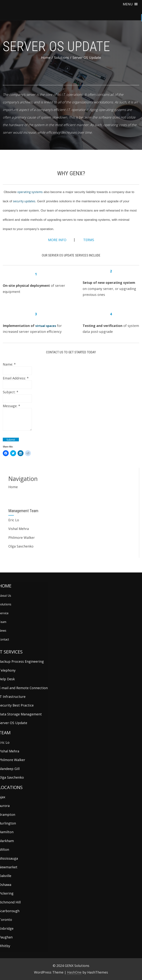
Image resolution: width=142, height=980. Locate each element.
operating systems (30, 192)
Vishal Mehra (19, 529)
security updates (24, 201)
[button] (128, 4)
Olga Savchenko (21, 546)
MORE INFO (57, 240)
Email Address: (16, 378)
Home (13, 487)
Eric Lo (14, 520)
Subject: (11, 392)
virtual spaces (46, 326)
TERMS (88, 240)
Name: (9, 364)
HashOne (74, 972)
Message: (11, 406)
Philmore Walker (22, 538)
